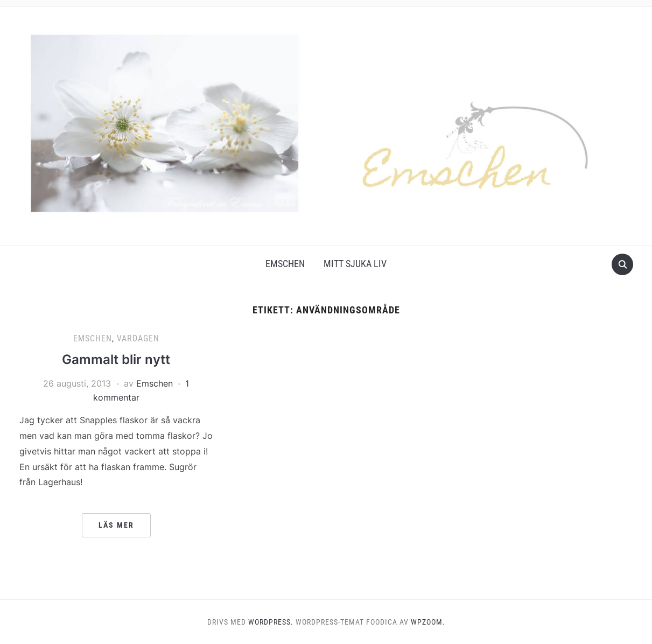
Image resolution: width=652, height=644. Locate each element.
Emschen (285, 264)
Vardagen (138, 338)
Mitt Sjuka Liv (355, 264)
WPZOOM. (428, 622)
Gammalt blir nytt (116, 359)
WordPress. (271, 622)
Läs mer (116, 525)
